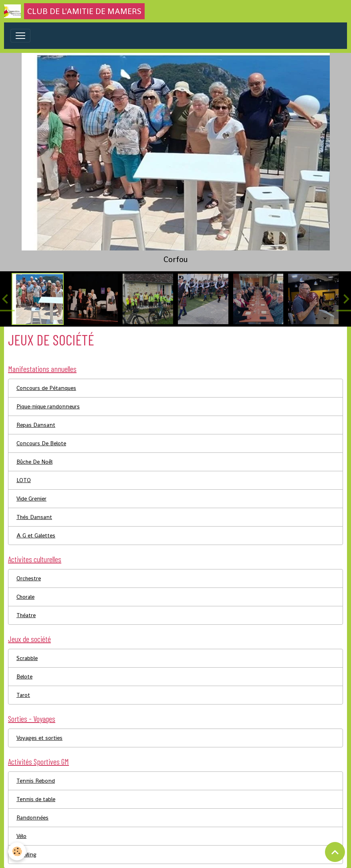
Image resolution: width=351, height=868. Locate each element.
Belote (24, 676)
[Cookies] (17, 851)
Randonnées (32, 818)
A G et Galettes (36, 535)
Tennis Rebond (36, 781)
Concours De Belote (41, 443)
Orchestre (29, 578)
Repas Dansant (36, 425)
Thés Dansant (34, 517)
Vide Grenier (31, 499)
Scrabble (27, 658)
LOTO (24, 480)
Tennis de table (36, 799)
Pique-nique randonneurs (48, 406)
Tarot (23, 695)
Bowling (26, 854)
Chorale (25, 597)
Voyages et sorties (39, 738)
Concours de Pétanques (46, 388)
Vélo (21, 836)
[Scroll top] (335, 852)
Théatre (26, 615)
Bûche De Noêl (34, 462)
